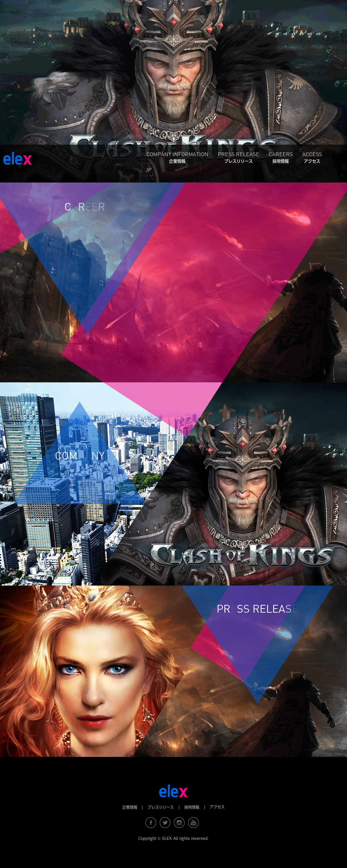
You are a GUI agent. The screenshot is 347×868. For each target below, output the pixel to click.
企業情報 (130, 807)
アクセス (217, 807)
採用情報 (192, 807)
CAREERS (281, 157)
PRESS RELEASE (239, 157)
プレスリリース (161, 807)
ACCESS (312, 157)
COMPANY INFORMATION (177, 157)
